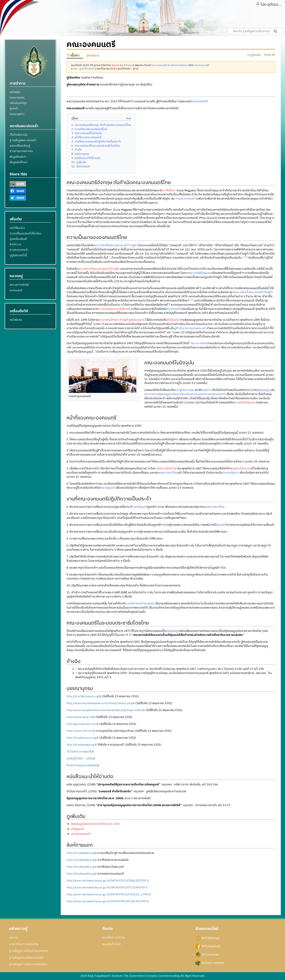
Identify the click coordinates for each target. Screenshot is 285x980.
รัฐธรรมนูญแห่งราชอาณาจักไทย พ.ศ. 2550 (95, 824)
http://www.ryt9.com (80, 731)
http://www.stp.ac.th (79, 717)
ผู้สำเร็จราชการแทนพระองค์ (190, 328)
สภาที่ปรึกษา (168, 191)
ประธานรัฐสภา (230, 473)
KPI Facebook (211, 946)
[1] (246, 257)
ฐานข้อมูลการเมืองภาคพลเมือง (28, 964)
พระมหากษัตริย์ (199, 101)
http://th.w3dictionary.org (83, 696)
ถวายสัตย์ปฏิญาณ (245, 403)
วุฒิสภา (207, 390)
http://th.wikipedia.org (80, 745)
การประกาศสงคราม (187, 199)
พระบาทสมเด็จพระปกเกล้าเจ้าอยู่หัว (253, 292)
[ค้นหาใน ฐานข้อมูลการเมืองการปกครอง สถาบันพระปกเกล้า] (255, 31)
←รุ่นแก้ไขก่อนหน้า (86, 69)
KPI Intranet (210, 955)
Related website (213, 963)
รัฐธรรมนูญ (263, 390)
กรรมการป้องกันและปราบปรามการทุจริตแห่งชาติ (198, 394)
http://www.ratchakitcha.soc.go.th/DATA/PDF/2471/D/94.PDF (106, 888)
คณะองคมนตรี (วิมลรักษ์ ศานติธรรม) (170, 65)
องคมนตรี (16, 290)
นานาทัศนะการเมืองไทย (24, 944)
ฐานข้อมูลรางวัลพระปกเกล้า (26, 958)
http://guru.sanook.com (81, 724)
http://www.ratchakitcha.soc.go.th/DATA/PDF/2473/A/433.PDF (107, 901)
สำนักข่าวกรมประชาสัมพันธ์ (82, 765)
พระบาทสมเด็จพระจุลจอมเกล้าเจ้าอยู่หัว (115, 245)
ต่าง (74, 69)
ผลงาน (13, 937)
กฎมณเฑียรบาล (240, 469)
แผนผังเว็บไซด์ (111, 944)
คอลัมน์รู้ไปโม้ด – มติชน (80, 759)
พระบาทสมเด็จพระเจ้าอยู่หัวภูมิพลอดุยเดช (121, 320)
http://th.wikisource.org (81, 738)
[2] (192, 300)
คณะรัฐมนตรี (108, 488)
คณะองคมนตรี (201, 65)
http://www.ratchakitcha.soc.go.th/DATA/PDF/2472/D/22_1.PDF (108, 895)
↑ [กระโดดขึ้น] (76, 669)
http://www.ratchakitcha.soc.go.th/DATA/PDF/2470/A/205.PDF (107, 881)
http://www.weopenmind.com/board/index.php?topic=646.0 (104, 710)
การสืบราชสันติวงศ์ (166, 469)
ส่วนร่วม (129, 65)
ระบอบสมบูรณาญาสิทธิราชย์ (114, 309)
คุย (122, 65)
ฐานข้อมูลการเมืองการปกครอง (28, 951)
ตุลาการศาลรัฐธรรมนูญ (157, 394)
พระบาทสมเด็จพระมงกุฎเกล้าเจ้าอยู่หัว (98, 269)
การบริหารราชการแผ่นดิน (140, 604)
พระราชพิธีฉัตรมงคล (200, 273)
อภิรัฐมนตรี (173, 320)
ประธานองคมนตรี (81, 834)
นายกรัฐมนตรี (140, 507)
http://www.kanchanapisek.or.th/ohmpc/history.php (99, 703)
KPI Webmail (210, 938)
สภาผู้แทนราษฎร (184, 390)
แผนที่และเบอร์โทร (114, 937)
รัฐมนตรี (220, 525)
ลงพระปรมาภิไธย (168, 473)
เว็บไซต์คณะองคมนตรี (79, 752)
